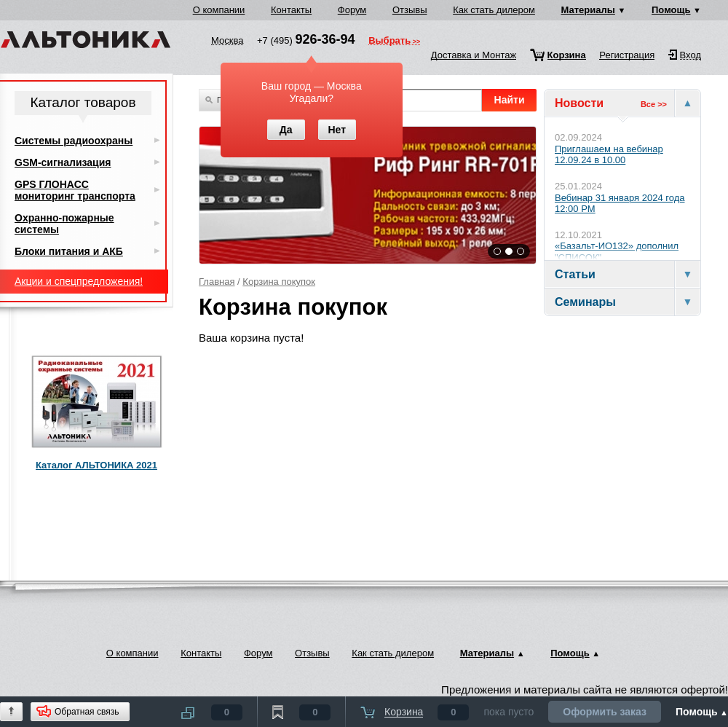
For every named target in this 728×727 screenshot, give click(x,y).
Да (286, 130)
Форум (352, 10)
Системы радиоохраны (74, 141)
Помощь (671, 10)
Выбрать (389, 42)
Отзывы (410, 10)
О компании (219, 10)
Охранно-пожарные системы (64, 224)
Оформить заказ (605, 712)
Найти (510, 100)
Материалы (588, 10)
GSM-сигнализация (63, 162)
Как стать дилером (494, 10)
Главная (217, 282)
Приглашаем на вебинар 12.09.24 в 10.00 (609, 155)
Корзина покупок (279, 282)
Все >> (654, 104)
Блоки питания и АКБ (69, 251)
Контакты (291, 10)
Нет (337, 130)
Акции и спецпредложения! (79, 281)
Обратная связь (87, 712)
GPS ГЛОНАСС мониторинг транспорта (75, 190)
